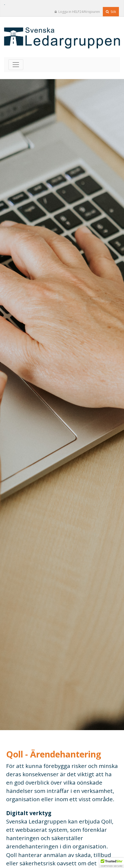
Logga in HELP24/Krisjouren (77, 12)
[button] (112, 863)
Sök (111, 12)
